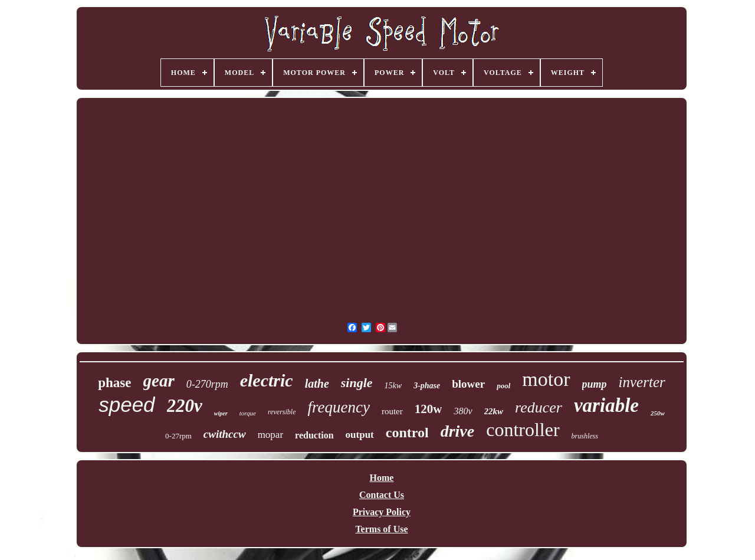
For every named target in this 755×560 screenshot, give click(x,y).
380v (463, 411)
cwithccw (225, 434)
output (360, 435)
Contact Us (382, 495)
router (392, 411)
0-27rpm (178, 436)
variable (606, 405)
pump (595, 384)
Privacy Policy (382, 512)
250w (658, 413)
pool (503, 386)
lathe (317, 384)
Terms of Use (381, 529)
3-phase (427, 386)
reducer (539, 407)
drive (458, 431)
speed (127, 405)
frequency (338, 407)
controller (523, 430)
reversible (282, 412)
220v (185, 406)
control (407, 433)
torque (248, 413)
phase (114, 383)
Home (382, 478)
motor (546, 379)
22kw (494, 411)
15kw (393, 386)
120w (429, 409)
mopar (270, 435)
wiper (221, 413)
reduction (314, 435)
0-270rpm (207, 384)
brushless (585, 436)
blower (468, 384)
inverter (642, 382)
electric (267, 380)
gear (159, 381)
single (357, 383)
